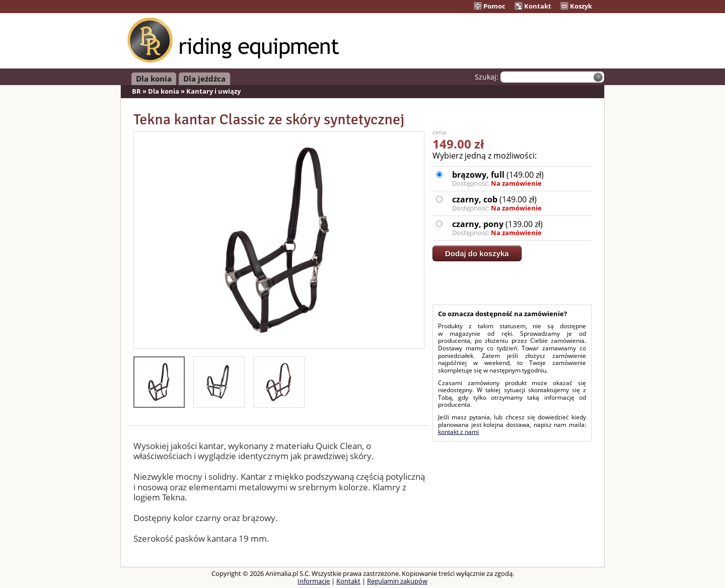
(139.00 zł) (521, 228)
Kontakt (533, 6)
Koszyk (576, 6)
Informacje (314, 581)
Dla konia (154, 79)
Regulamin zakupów (397, 581)
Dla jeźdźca (204, 79)
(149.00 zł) (521, 178)
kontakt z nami (458, 432)
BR (136, 91)
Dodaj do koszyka (477, 253)
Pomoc (490, 6)
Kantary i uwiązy (213, 91)
